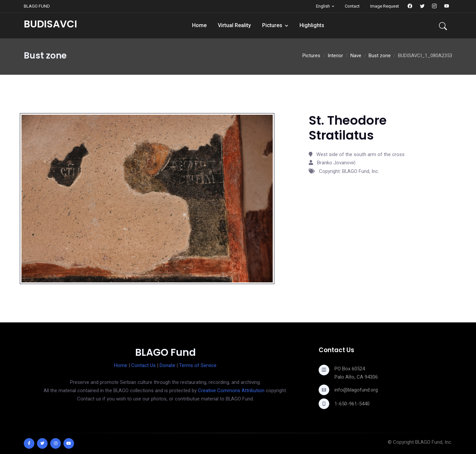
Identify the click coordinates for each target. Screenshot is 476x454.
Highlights (312, 25)
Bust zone (380, 56)
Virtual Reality (234, 25)
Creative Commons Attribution (231, 391)
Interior (335, 56)
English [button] (323, 6)
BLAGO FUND (37, 6)
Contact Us (143, 365)
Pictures (272, 25)
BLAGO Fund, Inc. (434, 442)
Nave (356, 56)
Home (199, 25)
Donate (167, 365)
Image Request (385, 6)
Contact (352, 6)
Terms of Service (198, 365)
